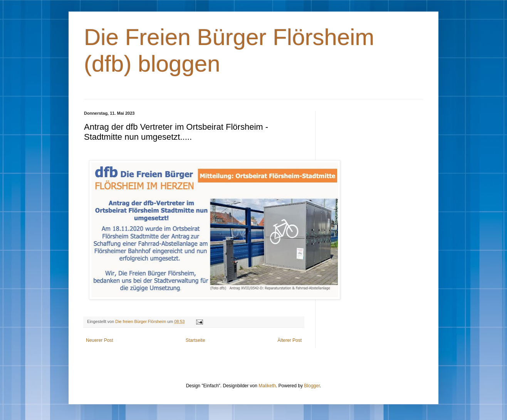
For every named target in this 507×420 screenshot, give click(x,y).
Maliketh (267, 386)
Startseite (196, 340)
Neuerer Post (100, 340)
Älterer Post (290, 340)
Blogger (312, 386)
